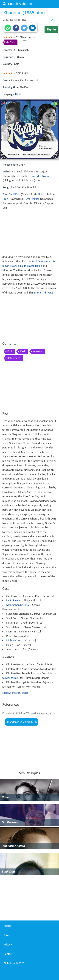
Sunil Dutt (15, 194)
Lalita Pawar (27, 266)
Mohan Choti (14, 640)
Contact (8, 954)
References (14, 358)
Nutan (41, 194)
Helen (39, 266)
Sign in (51, 30)
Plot (10, 351)
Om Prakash (33, 199)
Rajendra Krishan (41, 176)
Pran (5, 199)
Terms (7, 935)
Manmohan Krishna (18, 605)
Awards (37, 351)
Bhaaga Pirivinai (44, 293)
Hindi (18, 94)
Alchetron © (14, 963)
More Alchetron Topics (15, 693)
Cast (23, 351)
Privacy (8, 945)
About (7, 926)
